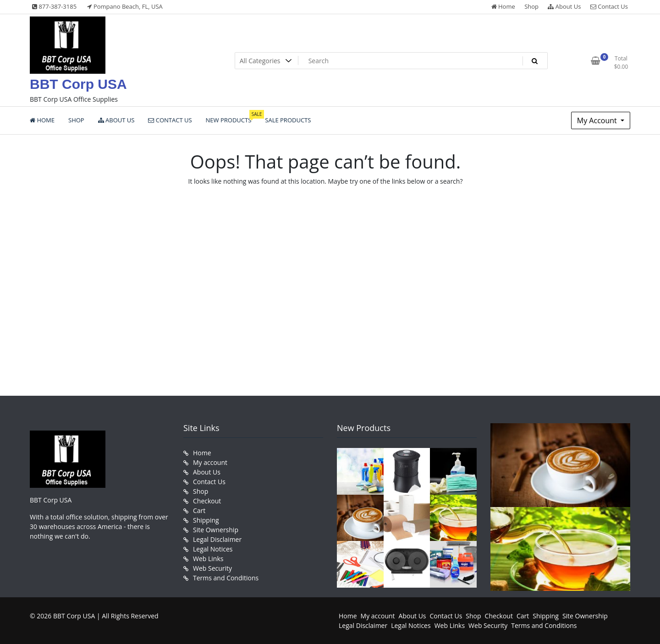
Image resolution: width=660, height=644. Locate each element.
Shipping (206, 520)
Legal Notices (213, 549)
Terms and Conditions (226, 578)
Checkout (207, 501)
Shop (531, 6)
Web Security (212, 568)
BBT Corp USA (78, 84)
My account (210, 462)
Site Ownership (216, 530)
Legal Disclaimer (217, 539)
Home (503, 6)
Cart (199, 510)
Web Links (208, 559)
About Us (564, 6)
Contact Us (609, 6)
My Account (598, 120)
